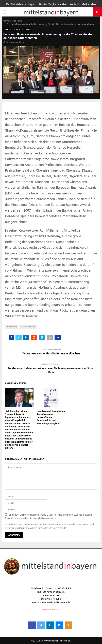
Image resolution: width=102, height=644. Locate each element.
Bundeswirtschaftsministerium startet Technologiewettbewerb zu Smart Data (51, 370)
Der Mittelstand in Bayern (21, 4)
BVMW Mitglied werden (53, 4)
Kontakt (74, 4)
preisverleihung (28, 327)
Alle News (8, 30)
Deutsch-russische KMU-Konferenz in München (51, 353)
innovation (12, 327)
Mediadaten (89, 4)
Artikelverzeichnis (51, 609)
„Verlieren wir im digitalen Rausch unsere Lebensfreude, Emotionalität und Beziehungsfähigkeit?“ (51, 417)
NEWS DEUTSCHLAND (22, 30)
